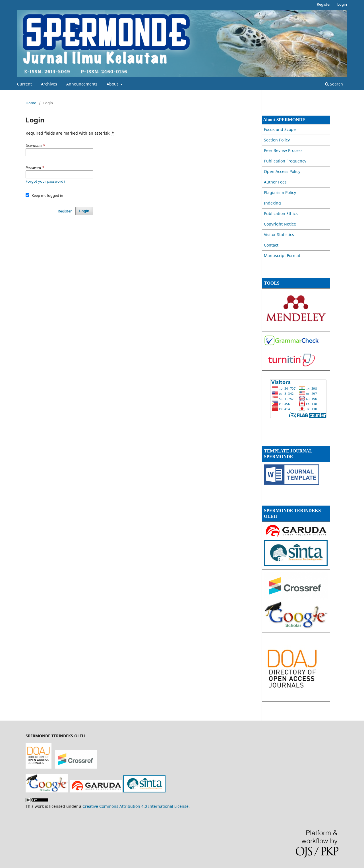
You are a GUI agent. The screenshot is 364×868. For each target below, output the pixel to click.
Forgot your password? (45, 181)
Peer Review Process (283, 150)
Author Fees (275, 182)
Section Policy (277, 140)
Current (24, 84)
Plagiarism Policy (280, 192)
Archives (49, 84)
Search (334, 84)
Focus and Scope (280, 129)
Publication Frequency (285, 161)
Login (342, 4)
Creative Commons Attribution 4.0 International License (136, 806)
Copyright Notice (280, 224)
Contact (271, 245)
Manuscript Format (282, 255)
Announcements (82, 84)
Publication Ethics (281, 213)
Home (31, 103)
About (113, 84)
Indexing (272, 203)
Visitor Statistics (279, 234)
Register (324, 4)
